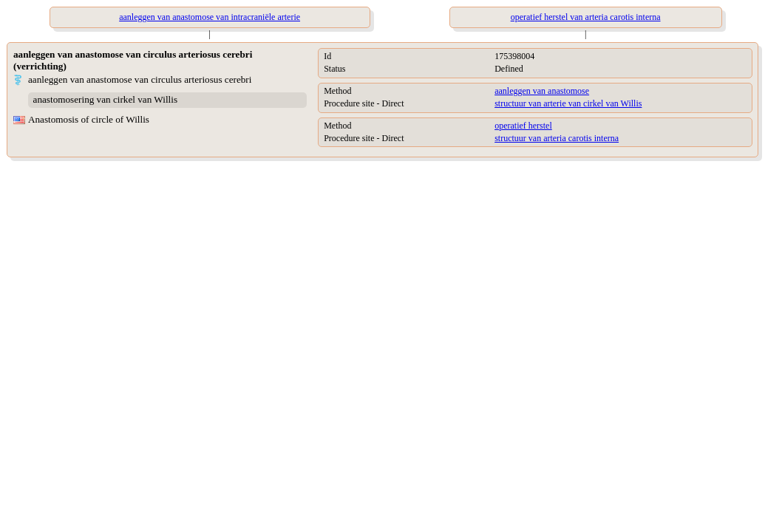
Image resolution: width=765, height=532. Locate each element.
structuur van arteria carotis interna (557, 138)
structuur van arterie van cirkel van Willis (568, 103)
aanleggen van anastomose (542, 91)
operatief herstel (523, 126)
